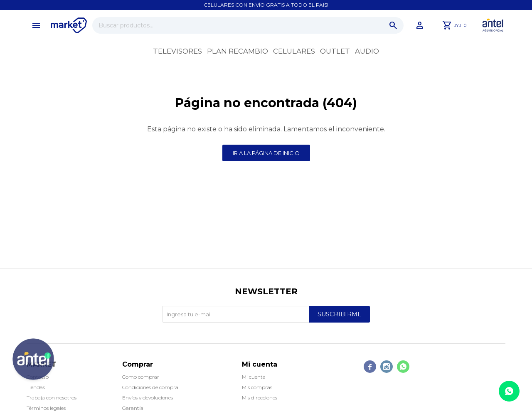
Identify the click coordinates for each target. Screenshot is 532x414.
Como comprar (141, 377)
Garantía (133, 408)
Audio (367, 51)
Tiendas (36, 387)
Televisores (177, 51)
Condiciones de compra (150, 387)
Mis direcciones (260, 398)
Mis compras (257, 387)
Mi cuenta (254, 377)
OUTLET (335, 51)
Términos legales (46, 408)
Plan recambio (238, 51)
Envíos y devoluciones (148, 398)
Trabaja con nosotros (52, 398)
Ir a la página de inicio (266, 153)
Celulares (294, 51)
